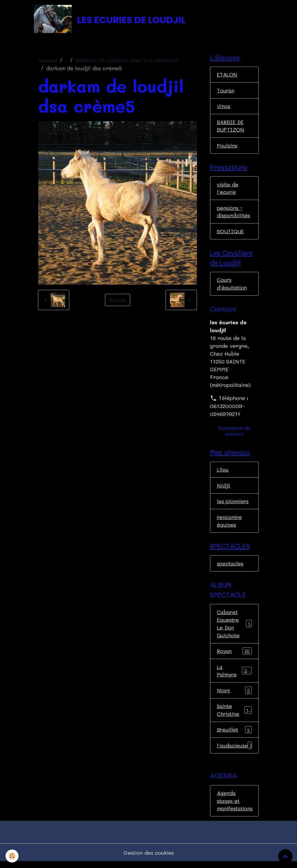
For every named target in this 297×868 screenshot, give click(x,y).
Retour (118, 301)
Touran (226, 91)
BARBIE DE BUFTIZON (231, 127)
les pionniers (233, 505)
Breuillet (234, 735)
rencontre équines (230, 524)
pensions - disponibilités (233, 214)
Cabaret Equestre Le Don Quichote (235, 628)
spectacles (231, 567)
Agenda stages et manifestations (235, 807)
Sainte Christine (234, 715)
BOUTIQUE (230, 234)
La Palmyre (234, 675)
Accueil (48, 61)
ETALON (227, 75)
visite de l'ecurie (228, 190)
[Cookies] (12, 856)
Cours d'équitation (232, 286)
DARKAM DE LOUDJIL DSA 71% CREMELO (127, 61)
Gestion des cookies (149, 859)
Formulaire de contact (234, 434)
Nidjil (224, 489)
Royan (234, 656)
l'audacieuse (235, 751)
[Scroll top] (285, 856)
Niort (234, 696)
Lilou (223, 473)
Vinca (224, 107)
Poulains (227, 147)
